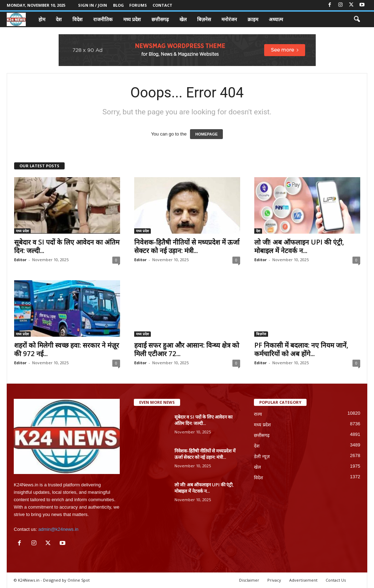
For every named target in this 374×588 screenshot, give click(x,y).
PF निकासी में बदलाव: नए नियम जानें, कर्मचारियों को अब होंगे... (301, 349)
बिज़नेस (204, 19)
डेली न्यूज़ (262, 457)
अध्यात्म (276, 19)
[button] (357, 19)
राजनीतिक (103, 19)
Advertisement (303, 580)
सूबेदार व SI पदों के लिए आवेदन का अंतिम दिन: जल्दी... (67, 246)
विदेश (78, 19)
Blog (118, 5)
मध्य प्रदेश (132, 19)
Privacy (274, 580)
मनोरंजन (229, 19)
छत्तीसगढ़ (160, 19)
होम (42, 19)
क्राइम (253, 19)
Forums (138, 5)
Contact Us (336, 580)
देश (59, 19)
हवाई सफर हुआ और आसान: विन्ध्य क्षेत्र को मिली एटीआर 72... (187, 349)
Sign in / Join (93, 5)
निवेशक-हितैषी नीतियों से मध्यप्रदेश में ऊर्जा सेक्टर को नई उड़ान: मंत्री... (187, 246)
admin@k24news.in (58, 529)
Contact (162, 5)
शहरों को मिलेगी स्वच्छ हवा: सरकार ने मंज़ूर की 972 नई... (67, 349)
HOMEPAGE (206, 134)
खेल (183, 19)
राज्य (258, 414)
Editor (20, 260)
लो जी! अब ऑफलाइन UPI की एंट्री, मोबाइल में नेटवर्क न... (299, 246)
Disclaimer (249, 580)
